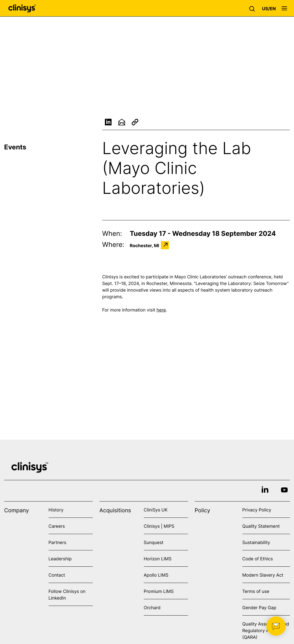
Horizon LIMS (158, 559)
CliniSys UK (156, 510)
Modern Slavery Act (263, 575)
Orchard (152, 608)
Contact (57, 575)
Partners (58, 542)
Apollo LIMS (156, 575)
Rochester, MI (144, 246)
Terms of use (256, 591)
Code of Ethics (258, 559)
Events (15, 147)
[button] (253, 8)
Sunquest (154, 542)
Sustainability (256, 542)
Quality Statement (261, 526)
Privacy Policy (257, 510)
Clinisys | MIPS (159, 526)
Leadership (60, 559)
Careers (57, 526)
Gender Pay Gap (259, 608)
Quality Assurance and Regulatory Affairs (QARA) (266, 630)
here (161, 310)
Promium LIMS (159, 591)
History (56, 510)
